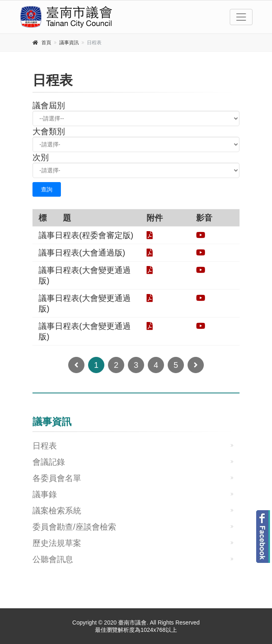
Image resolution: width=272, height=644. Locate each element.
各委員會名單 (57, 478)
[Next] (196, 365)
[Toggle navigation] (241, 17)
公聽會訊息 (53, 559)
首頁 (46, 43)
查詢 (47, 189)
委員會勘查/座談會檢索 (74, 527)
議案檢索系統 (57, 511)
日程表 (45, 446)
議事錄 (45, 494)
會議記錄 (49, 462)
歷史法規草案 (57, 543)
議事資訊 (69, 43)
